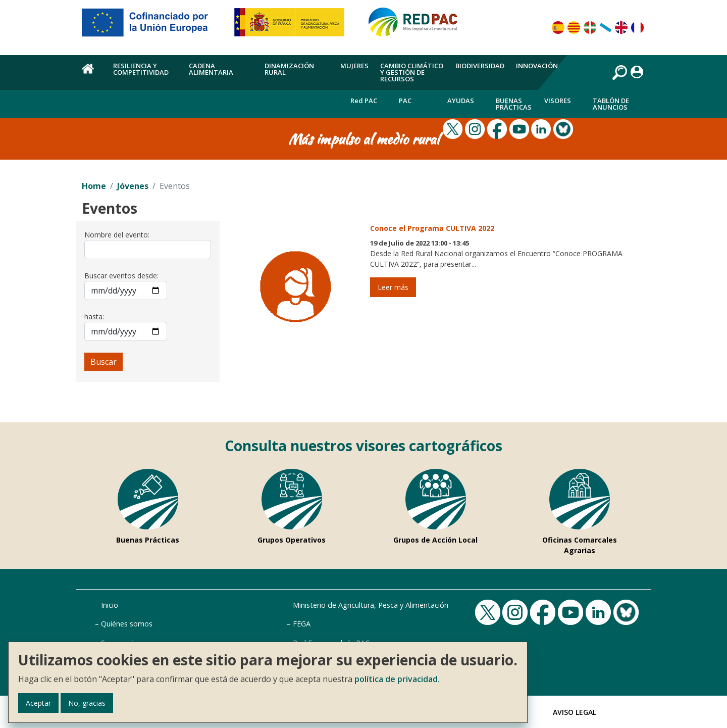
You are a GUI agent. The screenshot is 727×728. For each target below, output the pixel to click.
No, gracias (87, 703)
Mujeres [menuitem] (354, 66)
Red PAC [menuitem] (364, 101)
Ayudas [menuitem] (461, 101)
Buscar (103, 362)
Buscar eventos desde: (121, 276)
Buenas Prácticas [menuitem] (514, 104)
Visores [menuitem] (558, 101)
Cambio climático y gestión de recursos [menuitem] (412, 72)
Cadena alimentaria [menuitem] (211, 69)
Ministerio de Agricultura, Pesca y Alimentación (371, 605)
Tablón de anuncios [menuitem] (611, 104)
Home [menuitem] (92, 74)
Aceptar (38, 703)
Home (94, 186)
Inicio (110, 605)
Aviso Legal (575, 712)
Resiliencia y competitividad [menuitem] (141, 69)
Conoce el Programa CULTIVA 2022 (432, 228)
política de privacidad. (397, 679)
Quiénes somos (127, 624)
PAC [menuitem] (405, 101)
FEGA (302, 624)
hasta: (94, 317)
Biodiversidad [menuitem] (480, 66)
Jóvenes (133, 186)
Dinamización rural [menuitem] (289, 69)
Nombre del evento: (117, 235)
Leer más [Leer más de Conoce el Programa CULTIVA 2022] (393, 287)
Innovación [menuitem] (537, 66)
